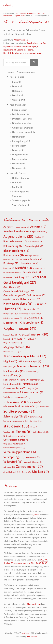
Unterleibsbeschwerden (13, 53)
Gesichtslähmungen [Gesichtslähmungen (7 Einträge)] (14, 295)
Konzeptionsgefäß (21, 141)
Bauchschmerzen (34, 43)
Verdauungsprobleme (34, 53)
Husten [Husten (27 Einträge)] (12, 309)
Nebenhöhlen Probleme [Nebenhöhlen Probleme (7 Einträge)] (16, 380)
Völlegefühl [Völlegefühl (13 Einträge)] (13, 462)
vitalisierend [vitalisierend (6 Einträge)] (33, 457)
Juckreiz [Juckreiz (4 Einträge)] (18, 318)
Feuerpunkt (18, 86)
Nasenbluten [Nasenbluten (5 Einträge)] (33, 371)
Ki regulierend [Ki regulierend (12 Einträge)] (34, 318)
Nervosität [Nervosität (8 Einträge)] (37, 380)
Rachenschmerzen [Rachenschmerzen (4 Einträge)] (11, 392)
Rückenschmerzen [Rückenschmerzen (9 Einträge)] (32, 392)
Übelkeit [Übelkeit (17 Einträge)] (40, 472)
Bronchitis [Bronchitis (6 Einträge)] (36, 259)
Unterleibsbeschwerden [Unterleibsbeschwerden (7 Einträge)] (16, 436)
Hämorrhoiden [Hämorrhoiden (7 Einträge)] (31, 309)
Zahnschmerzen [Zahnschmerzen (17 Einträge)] (29, 467)
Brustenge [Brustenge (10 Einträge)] (11, 263)
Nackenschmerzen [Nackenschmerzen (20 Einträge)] (33, 366)
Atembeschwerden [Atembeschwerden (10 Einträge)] (16, 231)
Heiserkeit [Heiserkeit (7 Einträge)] (40, 304)
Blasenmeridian (20, 110)
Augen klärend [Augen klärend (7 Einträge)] (39, 231)
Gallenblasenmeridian (23, 128)
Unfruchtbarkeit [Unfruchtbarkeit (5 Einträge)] (41, 432)
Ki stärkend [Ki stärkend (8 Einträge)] (11, 323)
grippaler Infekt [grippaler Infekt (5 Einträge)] (11, 299)
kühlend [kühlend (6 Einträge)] (32, 339)
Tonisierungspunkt (21, 200)
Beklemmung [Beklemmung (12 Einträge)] (13, 246)
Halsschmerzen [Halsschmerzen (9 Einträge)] (30, 299)
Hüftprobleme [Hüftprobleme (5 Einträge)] (11, 314)
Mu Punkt (17, 187)
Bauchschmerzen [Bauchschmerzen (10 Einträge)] (15, 241)
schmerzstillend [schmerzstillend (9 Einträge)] (13, 406)
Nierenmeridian (20, 168)
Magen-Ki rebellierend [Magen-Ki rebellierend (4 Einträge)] (13, 343)
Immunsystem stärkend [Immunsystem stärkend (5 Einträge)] (30, 314)
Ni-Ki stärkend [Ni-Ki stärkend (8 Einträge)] (12, 384)
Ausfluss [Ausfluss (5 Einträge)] (39, 237)
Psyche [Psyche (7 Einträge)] (33, 388)
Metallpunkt (18, 95)
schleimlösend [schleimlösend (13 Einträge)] (15, 402)
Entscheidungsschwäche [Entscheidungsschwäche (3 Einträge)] (12, 272)
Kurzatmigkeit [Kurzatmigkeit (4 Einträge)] (10, 339)
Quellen (36, 514)
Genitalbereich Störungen (25, 46)
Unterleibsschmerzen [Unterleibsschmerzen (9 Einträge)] (16, 440)
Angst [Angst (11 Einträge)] (9, 227)
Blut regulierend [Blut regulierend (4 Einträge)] (32, 255)
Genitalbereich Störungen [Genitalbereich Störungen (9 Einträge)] (19, 291)
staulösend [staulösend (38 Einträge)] (16, 426)
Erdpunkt (17, 82)
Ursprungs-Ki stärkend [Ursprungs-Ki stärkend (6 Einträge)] (15, 444)
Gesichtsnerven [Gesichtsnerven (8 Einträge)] (36, 295)
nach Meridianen (18, 105)
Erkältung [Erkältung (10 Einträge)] (21, 277)
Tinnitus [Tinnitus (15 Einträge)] (24, 432)
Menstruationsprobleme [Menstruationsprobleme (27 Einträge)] (25, 356)
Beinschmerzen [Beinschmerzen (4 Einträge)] (35, 242)
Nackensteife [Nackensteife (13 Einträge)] (14, 371)
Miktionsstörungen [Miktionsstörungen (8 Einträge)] (30, 361)
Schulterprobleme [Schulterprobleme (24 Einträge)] (19, 411)
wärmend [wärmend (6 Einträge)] (9, 467)
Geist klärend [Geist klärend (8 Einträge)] (12, 287)
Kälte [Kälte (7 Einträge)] (21, 339)
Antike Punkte (17, 77)
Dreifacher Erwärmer (22, 119)
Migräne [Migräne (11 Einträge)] (10, 361)
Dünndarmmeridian (22, 123)
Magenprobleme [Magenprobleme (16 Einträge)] (17, 347)
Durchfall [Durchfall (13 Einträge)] (24, 268)
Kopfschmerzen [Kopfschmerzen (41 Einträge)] (20, 328)
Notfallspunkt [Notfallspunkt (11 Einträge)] (33, 384)
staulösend (29, 50)
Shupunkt (17, 196)
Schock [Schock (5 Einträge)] (44, 407)
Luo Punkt (17, 182)
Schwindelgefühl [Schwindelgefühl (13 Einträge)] (16, 416)
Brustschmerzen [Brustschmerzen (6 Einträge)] (29, 263)
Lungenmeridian (20, 154)
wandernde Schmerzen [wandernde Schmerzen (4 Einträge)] (33, 462)
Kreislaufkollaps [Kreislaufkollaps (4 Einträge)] (10, 335)
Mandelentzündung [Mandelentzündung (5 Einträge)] (13, 351)
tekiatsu (8, 5)
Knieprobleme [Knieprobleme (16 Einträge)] (32, 322)
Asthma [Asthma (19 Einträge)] (38, 227)
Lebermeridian (19, 146)
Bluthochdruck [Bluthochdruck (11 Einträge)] (14, 255)
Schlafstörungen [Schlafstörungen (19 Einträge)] (17, 397)
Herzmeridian (19, 137)
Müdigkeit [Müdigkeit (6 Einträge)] (9, 366)
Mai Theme (32, 636)
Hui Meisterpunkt (21, 178)
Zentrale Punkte (18, 173)
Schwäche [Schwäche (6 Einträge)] (36, 417)
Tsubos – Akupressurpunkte (21, 72)
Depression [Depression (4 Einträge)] (9, 268)
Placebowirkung (34, 604)
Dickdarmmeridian (21, 114)
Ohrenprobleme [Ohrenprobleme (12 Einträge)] (15, 388)
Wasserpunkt (19, 100)
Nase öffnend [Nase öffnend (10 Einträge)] (13, 376)
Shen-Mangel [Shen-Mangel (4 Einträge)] (36, 421)
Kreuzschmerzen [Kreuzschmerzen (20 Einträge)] (33, 334)
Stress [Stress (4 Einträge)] (34, 427)
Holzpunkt (17, 91)
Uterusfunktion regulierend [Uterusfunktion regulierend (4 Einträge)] (14, 448)
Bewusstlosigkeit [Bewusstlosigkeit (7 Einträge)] (34, 246)
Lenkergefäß (18, 150)
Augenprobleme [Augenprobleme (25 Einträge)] (18, 236)
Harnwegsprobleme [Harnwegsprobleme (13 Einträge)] (18, 304)
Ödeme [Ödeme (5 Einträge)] (26, 472)
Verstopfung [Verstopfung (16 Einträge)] (14, 457)
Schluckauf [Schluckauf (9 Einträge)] (35, 402)
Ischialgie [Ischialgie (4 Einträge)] (8, 318)
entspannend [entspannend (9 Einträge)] (32, 272)
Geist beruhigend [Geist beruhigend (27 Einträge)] (20, 282)
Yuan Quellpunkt (21, 205)
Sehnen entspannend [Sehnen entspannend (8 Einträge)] (16, 421)
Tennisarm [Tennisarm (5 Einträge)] (9, 432)
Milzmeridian (19, 163)
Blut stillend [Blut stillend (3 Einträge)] (8, 259)
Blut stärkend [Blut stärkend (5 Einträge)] (22, 259)
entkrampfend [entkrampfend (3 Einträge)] (39, 268)
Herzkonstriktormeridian (24, 132)
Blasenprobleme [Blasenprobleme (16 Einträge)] (16, 251)
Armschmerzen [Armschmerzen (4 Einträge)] (22, 227)
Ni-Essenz (19, 50)
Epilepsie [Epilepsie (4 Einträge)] (8, 277)
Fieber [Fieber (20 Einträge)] (38, 277)
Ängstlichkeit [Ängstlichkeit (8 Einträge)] (12, 472)
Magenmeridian (21, 40)
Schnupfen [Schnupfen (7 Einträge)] (32, 406)
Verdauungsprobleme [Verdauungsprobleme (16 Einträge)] (20, 452)
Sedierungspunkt (20, 191)
